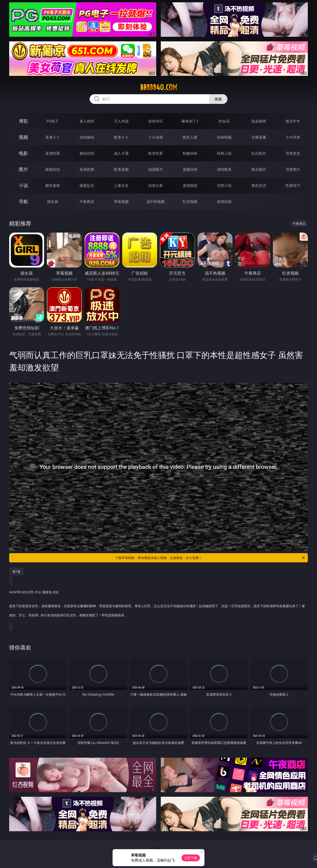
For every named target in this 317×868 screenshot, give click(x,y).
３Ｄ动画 (156, 137)
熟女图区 (259, 169)
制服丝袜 (190, 153)
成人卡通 (121, 153)
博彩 (23, 121)
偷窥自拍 (53, 169)
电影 (23, 153)
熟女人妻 (190, 137)
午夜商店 (87, 202)
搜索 (218, 99)
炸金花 (224, 121)
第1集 (17, 571)
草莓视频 (121, 202)
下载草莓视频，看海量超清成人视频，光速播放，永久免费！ (210, 558)
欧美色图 (121, 169)
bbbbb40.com (159, 87)
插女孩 (53, 202)
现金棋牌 (259, 121)
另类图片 (293, 169)
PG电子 (52, 121)
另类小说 (224, 185)
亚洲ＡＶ (53, 137)
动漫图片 (156, 169)
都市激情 (53, 185)
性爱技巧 (293, 185)
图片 (23, 169)
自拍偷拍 (87, 137)
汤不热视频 (156, 202)
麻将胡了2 (190, 121)
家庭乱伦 (87, 185)
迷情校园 (190, 185)
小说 (23, 185)
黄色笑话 (259, 185)
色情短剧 (224, 202)
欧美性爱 (156, 153)
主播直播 (259, 137)
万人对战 (121, 121)
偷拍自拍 (87, 153)
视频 (23, 137)
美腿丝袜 (190, 169)
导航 (23, 201)
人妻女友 (121, 185)
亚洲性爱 (53, 153)
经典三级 (224, 153)
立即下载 (191, 858)
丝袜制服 (224, 137)
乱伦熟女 (259, 153)
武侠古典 (156, 185)
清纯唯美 (224, 169)
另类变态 (293, 153)
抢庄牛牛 (293, 121)
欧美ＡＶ (121, 137)
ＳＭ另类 (293, 137)
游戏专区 (156, 121)
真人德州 (87, 121)
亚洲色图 (87, 169)
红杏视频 (190, 202)
